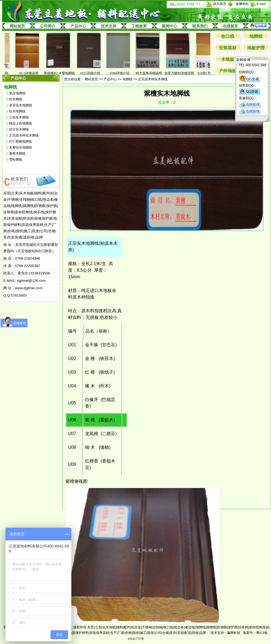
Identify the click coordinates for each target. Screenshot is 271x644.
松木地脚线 (17, 111)
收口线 (228, 36)
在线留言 (230, 26)
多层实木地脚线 (21, 105)
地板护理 (256, 48)
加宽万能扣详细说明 (180, 73)
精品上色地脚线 (21, 123)
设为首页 (220, 4)
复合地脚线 (17, 93)
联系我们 (200, 26)
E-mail (261, 4)
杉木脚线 (16, 99)
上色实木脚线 (19, 117)
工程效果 (139, 26)
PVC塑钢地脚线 (20, 141)
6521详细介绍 (92, 73)
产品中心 (78, 26)
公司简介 (48, 26)
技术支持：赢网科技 (225, 633)
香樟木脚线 (17, 154)
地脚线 (256, 36)
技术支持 (109, 26)
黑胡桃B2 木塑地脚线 (61, 73)
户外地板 (228, 71)
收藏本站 (242, 4)
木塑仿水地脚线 (21, 147)
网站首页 (17, 26)
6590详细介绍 (121, 73)
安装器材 (228, 48)
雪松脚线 (16, 160)
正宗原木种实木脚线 (24, 135)
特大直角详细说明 (150, 73)
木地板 (228, 59)
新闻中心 (170, 26)
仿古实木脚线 (19, 129)
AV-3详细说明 (30, 73)
